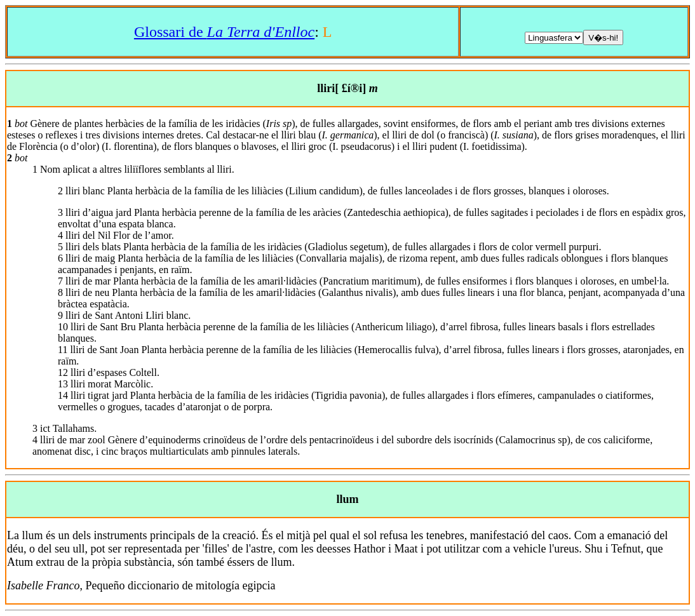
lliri (326, 88)
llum (347, 499)
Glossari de (224, 32)
